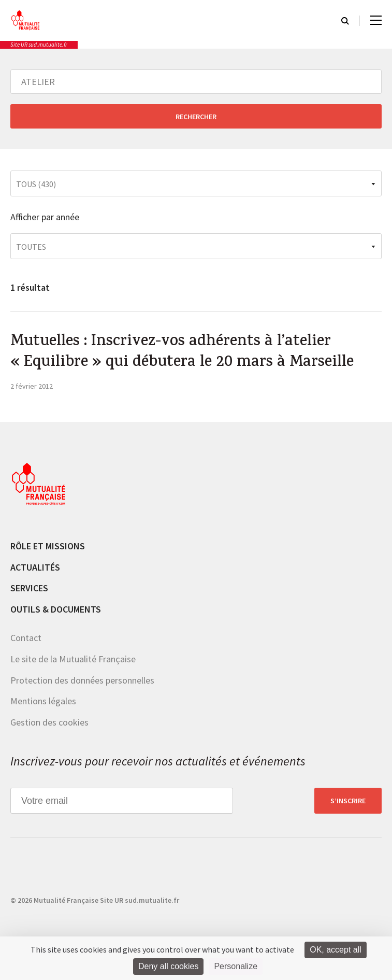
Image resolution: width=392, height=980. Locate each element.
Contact (26, 638)
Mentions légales (43, 701)
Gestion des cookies (49, 722)
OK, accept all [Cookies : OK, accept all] (336, 950)
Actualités (35, 567)
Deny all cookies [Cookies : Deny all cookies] (169, 966)
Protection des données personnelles (82, 680)
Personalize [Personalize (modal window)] (236, 966)
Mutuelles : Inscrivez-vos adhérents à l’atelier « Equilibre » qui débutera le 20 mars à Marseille (182, 353)
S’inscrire (348, 801)
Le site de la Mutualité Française (73, 659)
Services (29, 588)
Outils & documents (56, 609)
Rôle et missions (48, 546)
